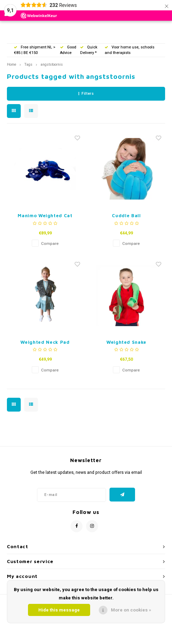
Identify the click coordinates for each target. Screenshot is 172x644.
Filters (86, 94)
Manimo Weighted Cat (45, 215)
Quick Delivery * (89, 50)
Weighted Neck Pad (45, 342)
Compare (50, 244)
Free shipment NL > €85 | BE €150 (35, 50)
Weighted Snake (126, 342)
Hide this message (59, 610)
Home (12, 65)
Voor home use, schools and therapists (130, 50)
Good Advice (68, 50)
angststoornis (52, 65)
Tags (28, 65)
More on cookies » (131, 610)
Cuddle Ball (126, 215)
